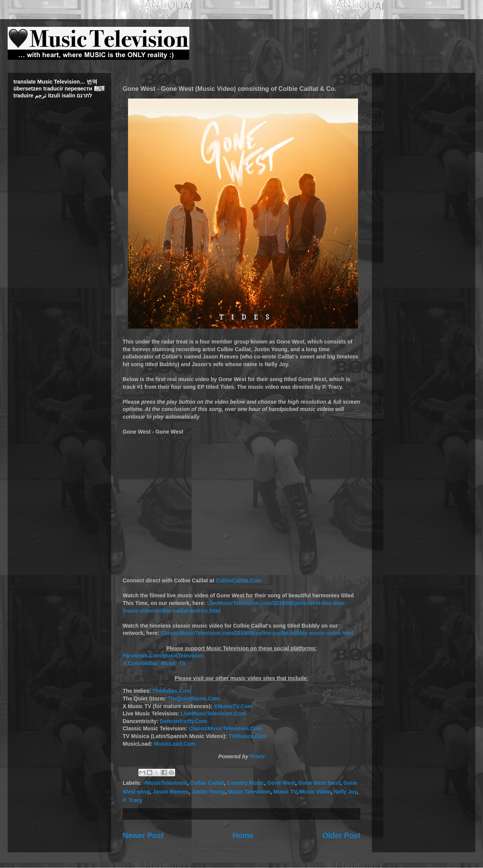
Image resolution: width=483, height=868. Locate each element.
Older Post (341, 835)
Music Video (315, 792)
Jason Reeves (170, 792)
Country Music (246, 783)
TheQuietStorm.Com (194, 699)
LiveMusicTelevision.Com (213, 713)
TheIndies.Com (172, 691)
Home (243, 835)
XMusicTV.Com (233, 706)
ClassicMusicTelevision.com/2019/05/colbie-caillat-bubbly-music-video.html (257, 633)
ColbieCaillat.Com (239, 580)
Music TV (285, 792)
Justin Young (208, 792)
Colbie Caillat (207, 783)
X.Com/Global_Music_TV (154, 663)
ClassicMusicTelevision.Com (225, 728)
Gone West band (319, 783)
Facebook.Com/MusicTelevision (163, 656)
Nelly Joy (345, 792)
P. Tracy (133, 800)
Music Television (249, 792)
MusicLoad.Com (175, 744)
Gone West (281, 783)
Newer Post (143, 835)
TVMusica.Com (248, 736)
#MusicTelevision (165, 783)
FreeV (257, 756)
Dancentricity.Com (183, 721)
